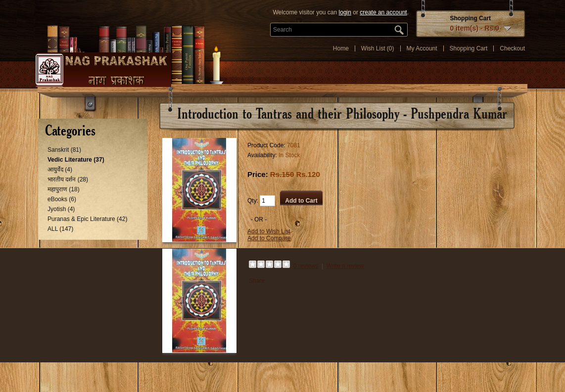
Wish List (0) (378, 48)
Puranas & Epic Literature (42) (87, 219)
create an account (383, 12)
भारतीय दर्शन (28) (68, 179)
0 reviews (306, 266)
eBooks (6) (62, 199)
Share (257, 281)
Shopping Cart (469, 48)
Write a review (345, 266)
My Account (422, 48)
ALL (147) (60, 229)
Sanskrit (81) (64, 150)
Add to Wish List (269, 231)
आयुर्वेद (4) (60, 170)
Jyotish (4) (61, 209)
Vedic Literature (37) (76, 160)
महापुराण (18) (64, 189)
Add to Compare (269, 238)
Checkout (512, 48)
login (345, 12)
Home (341, 48)
